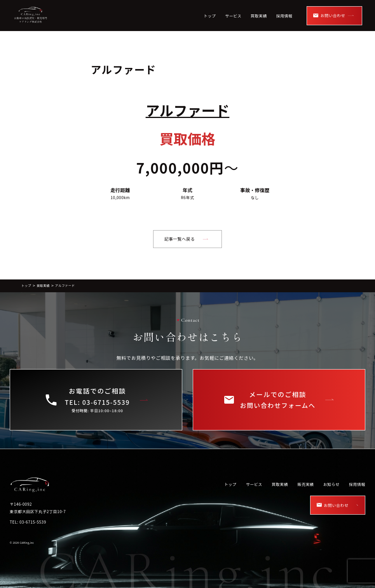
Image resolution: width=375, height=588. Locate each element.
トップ (210, 16)
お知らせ (331, 484)
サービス (233, 16)
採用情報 (284, 16)
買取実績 (259, 16)
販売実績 (305, 484)
